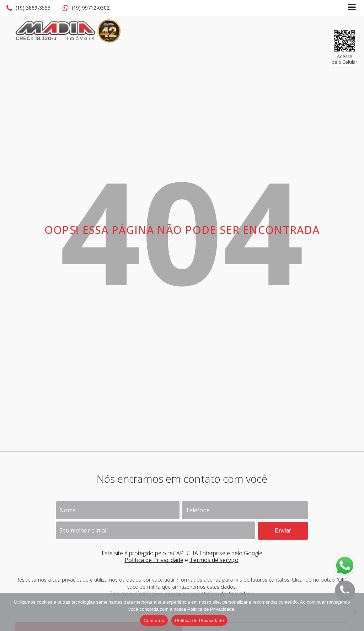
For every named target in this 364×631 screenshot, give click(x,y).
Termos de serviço (214, 560)
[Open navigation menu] (352, 8)
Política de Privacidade (154, 560)
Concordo (154, 621)
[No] (355, 612)
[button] (28, 8)
